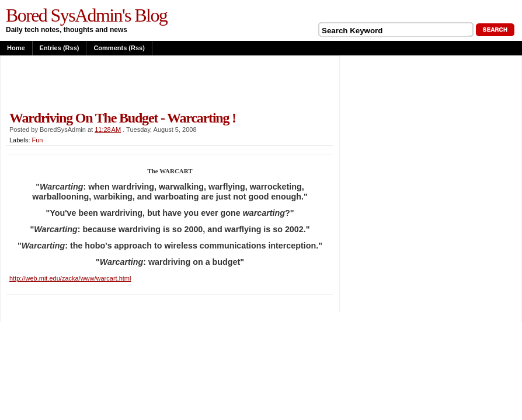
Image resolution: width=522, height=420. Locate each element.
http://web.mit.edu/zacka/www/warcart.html (70, 278)
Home (16, 48)
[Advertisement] (143, 83)
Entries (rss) (60, 48)
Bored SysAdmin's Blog (86, 15)
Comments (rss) (119, 48)
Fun (38, 140)
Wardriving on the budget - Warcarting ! (123, 118)
